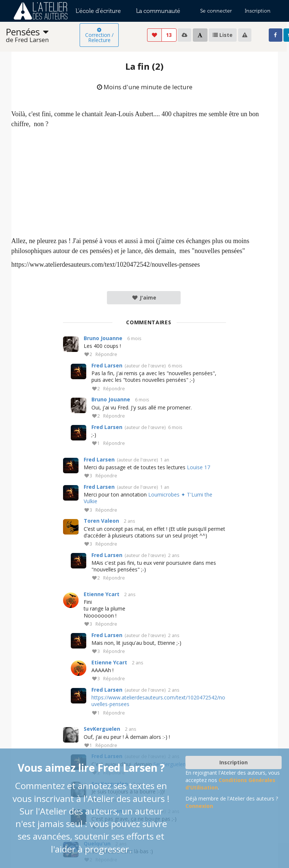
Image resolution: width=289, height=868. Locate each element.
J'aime (144, 298)
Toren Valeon (101, 521)
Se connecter (216, 11)
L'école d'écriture (98, 11)
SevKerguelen (102, 729)
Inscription (258, 11)
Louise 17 (199, 467)
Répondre (106, 355)
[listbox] (43, 35)
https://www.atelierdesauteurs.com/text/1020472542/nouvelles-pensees (158, 701)
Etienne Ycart (102, 594)
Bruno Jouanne (103, 338)
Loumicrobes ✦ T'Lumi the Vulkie (148, 498)
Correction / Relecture (99, 35)
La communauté (158, 11)
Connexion (199, 806)
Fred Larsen (107, 365)
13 (169, 35)
